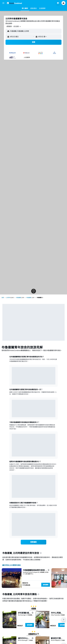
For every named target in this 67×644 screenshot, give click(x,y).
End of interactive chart (12, 381)
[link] (33, 542)
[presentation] (41, 553)
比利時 (8, 298)
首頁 (3, 298)
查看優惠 (46, 585)
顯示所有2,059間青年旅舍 (11, 565)
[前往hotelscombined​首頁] (14, 3)
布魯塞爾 (18, 298)
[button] (3, 3)
